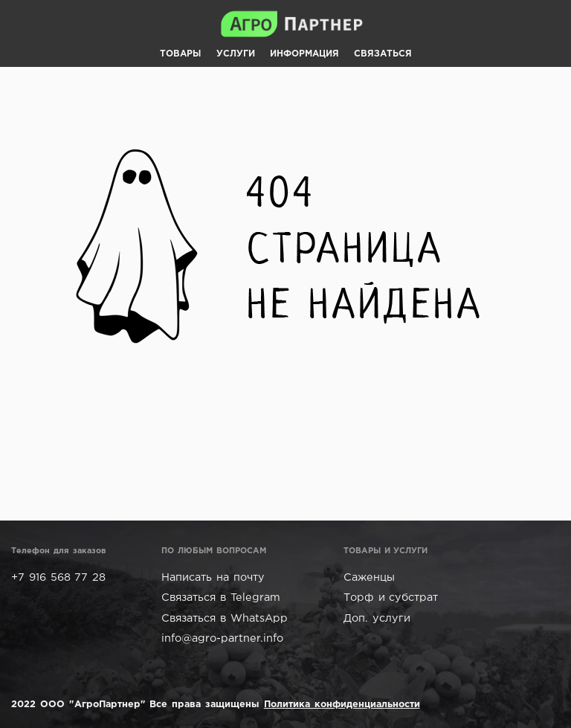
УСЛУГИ (236, 54)
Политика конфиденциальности (342, 705)
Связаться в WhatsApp (225, 618)
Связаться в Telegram (221, 597)
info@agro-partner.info (222, 638)
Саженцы (369, 577)
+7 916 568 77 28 (58, 577)
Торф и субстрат (391, 597)
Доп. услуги (377, 618)
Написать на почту (213, 577)
